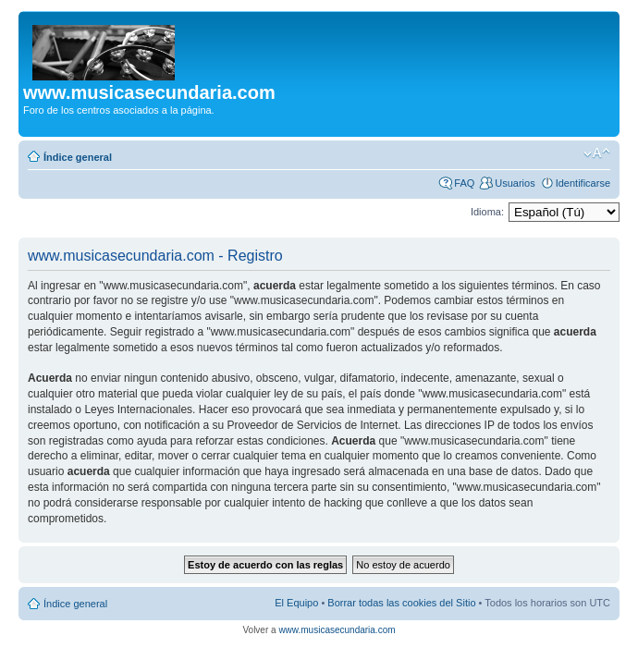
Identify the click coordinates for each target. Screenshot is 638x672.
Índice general (78, 157)
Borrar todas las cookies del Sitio (401, 603)
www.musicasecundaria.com (337, 630)
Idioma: (487, 212)
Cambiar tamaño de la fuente (597, 153)
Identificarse (583, 183)
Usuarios (515, 183)
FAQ (464, 183)
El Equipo (296, 603)
